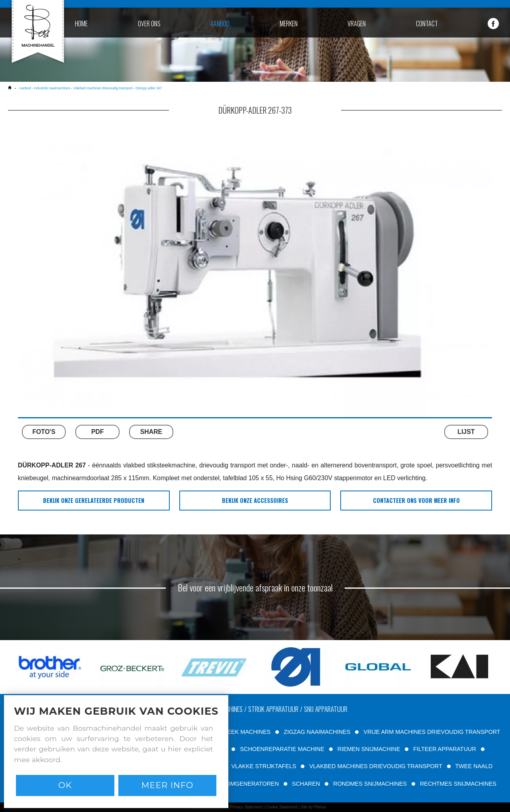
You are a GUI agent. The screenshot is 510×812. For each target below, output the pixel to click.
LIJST (466, 432)
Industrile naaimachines (52, 88)
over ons (149, 24)
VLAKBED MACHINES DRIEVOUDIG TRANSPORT (376, 766)
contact (427, 24)
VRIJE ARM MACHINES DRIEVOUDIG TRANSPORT (432, 732)
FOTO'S (44, 432)
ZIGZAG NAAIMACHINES (317, 732)
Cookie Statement (282, 807)
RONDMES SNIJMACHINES (370, 784)
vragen (357, 24)
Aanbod (25, 88)
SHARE (151, 432)
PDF (98, 432)
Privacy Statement (246, 807)
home (81, 24)
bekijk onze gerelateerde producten (94, 500)
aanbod (220, 24)
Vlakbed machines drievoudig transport (103, 88)
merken (289, 24)
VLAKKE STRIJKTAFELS (264, 766)
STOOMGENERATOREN (247, 784)
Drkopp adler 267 (149, 88)
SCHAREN (306, 784)
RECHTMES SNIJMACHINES (458, 784)
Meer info (168, 785)
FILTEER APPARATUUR (445, 749)
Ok (65, 785)
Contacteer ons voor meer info (416, 500)
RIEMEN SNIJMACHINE (369, 749)
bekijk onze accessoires (255, 500)
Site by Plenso (313, 807)
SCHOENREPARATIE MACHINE (282, 749)
